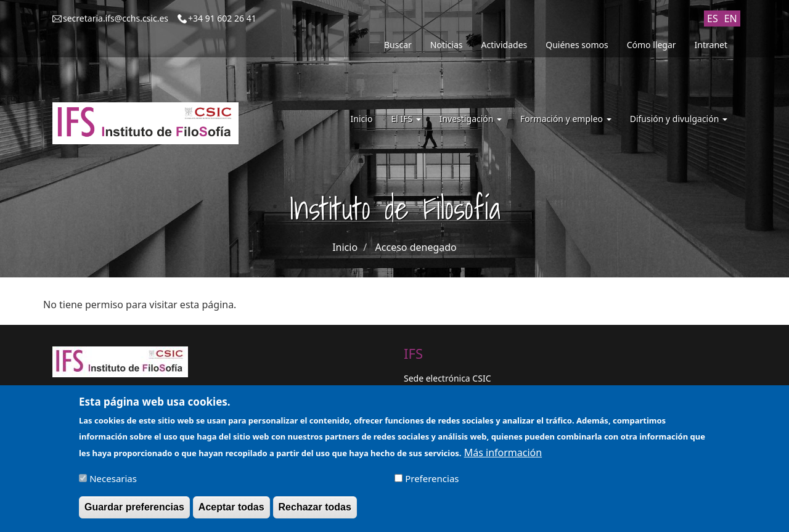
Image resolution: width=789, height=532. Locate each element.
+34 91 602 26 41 (222, 18)
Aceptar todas (231, 513)
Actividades (505, 45)
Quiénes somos (577, 45)
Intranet (711, 45)
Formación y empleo (566, 119)
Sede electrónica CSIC (447, 378)
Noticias (447, 45)
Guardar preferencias (134, 513)
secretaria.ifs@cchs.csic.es (116, 18)
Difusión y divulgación (679, 119)
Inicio (362, 119)
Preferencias (432, 484)
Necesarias (113, 484)
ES (713, 18)
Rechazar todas (315, 513)
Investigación (471, 119)
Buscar (398, 45)
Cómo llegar (652, 45)
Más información (503, 458)
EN (731, 18)
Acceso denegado (416, 247)
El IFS (406, 119)
